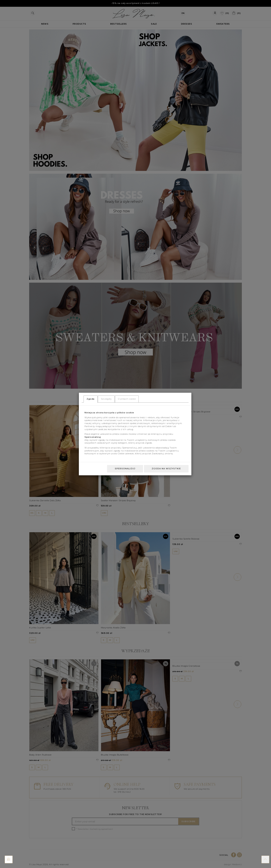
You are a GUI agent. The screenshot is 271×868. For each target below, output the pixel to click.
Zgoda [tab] (91, 399)
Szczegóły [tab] (106, 399)
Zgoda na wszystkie (166, 469)
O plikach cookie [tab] (127, 399)
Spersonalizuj (125, 469)
